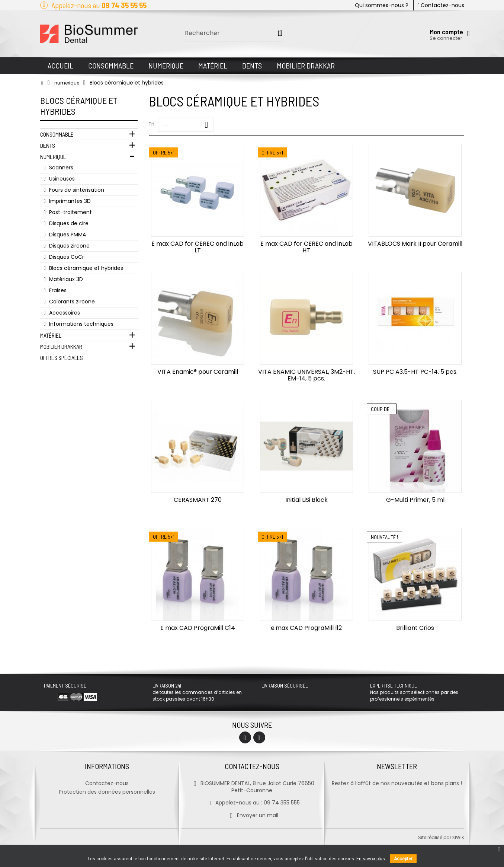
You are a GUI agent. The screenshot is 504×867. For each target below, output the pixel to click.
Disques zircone (69, 246)
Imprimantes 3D (69, 201)
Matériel (51, 335)
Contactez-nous (441, 5)
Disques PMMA (67, 235)
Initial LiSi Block (306, 500)
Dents (48, 145)
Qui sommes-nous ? (382, 5)
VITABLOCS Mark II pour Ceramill (415, 244)
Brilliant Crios (415, 628)
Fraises (57, 290)
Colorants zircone (71, 302)
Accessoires (64, 313)
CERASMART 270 (198, 500)
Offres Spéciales (62, 358)
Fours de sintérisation (76, 190)
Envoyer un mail (252, 815)
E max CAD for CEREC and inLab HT (306, 247)
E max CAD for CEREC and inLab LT (198, 247)
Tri (152, 124)
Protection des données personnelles (107, 792)
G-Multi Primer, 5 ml (415, 500)
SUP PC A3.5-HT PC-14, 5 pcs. (415, 372)
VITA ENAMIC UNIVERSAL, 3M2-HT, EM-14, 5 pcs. (306, 375)
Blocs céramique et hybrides (85, 268)
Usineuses (61, 179)
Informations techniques (81, 324)
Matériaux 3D (65, 279)
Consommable (57, 134)
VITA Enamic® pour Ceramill (198, 372)
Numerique (53, 157)
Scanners (60, 168)
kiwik (458, 837)
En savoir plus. (371, 859)
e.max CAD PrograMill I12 (306, 628)
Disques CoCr (66, 257)
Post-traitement (70, 212)
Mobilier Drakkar (61, 346)
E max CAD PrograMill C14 (198, 628)
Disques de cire (68, 223)
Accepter (403, 859)
